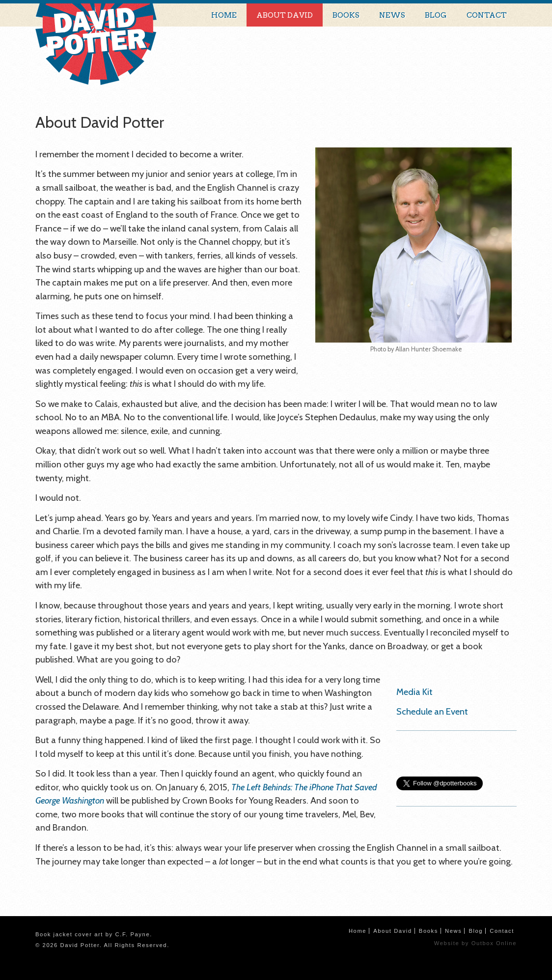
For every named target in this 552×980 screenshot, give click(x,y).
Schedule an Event (432, 711)
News (392, 15)
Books (346, 15)
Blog (436, 15)
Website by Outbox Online (475, 943)
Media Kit (414, 692)
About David (285, 15)
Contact (487, 15)
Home (224, 15)
